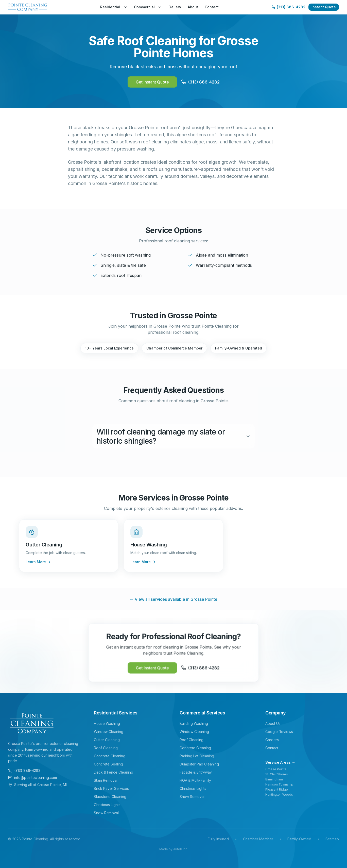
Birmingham (274, 779)
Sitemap (332, 839)
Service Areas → (280, 762)
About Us (273, 723)
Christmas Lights (107, 805)
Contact (212, 7)
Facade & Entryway (196, 772)
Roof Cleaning (106, 748)
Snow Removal (106, 813)
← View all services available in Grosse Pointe (173, 599)
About (193, 7)
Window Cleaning (109, 732)
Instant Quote (324, 7)
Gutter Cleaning (107, 740)
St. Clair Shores (277, 774)
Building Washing (194, 723)
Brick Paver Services (111, 788)
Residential (114, 7)
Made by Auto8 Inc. (174, 849)
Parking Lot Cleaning (197, 756)
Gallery (175, 7)
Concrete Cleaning (110, 756)
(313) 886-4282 (24, 770)
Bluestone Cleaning (110, 797)
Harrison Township (279, 784)
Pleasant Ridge (277, 789)
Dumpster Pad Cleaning (199, 764)
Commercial (148, 7)
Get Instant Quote (152, 82)
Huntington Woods (279, 795)
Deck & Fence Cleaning (114, 772)
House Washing (107, 723)
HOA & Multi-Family (195, 780)
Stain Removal (106, 780)
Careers (272, 740)
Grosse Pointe (276, 769)
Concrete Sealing (108, 764)
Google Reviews (279, 732)
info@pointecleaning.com (32, 778)
